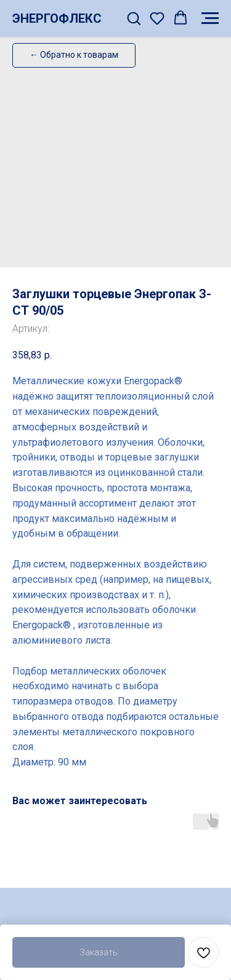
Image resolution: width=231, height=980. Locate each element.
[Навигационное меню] (210, 18)
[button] (134, 18)
